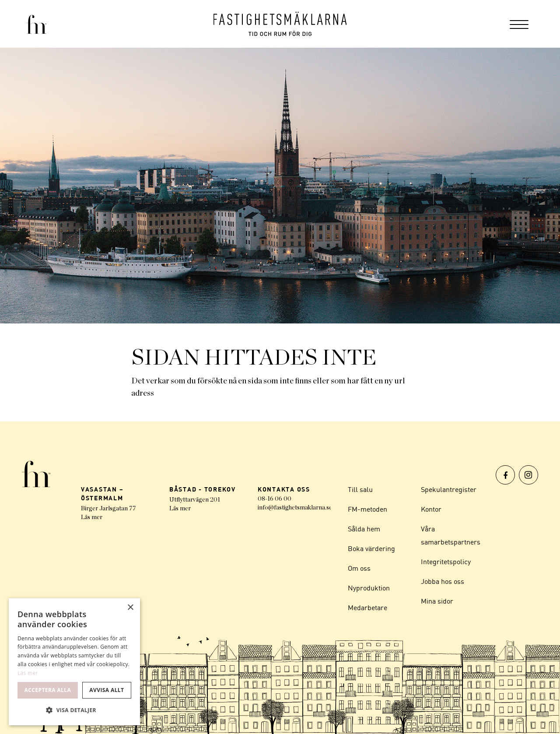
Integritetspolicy (446, 562)
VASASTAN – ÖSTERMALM (102, 493)
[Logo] (280, 24)
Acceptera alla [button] (48, 690)
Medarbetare (367, 608)
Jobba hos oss (443, 581)
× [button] (130, 608)
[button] (74, 710)
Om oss (359, 568)
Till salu (360, 489)
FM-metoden (367, 509)
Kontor (431, 509)
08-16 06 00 (275, 499)
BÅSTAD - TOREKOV (203, 489)
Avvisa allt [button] (107, 690)
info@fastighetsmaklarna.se (295, 508)
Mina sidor (437, 601)
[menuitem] (519, 24)
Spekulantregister (449, 489)
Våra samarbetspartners (451, 535)
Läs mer (92, 517)
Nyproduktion (369, 588)
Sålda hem (364, 529)
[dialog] (74, 662)
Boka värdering (371, 548)
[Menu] (519, 24)
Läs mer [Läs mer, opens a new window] (28, 673)
